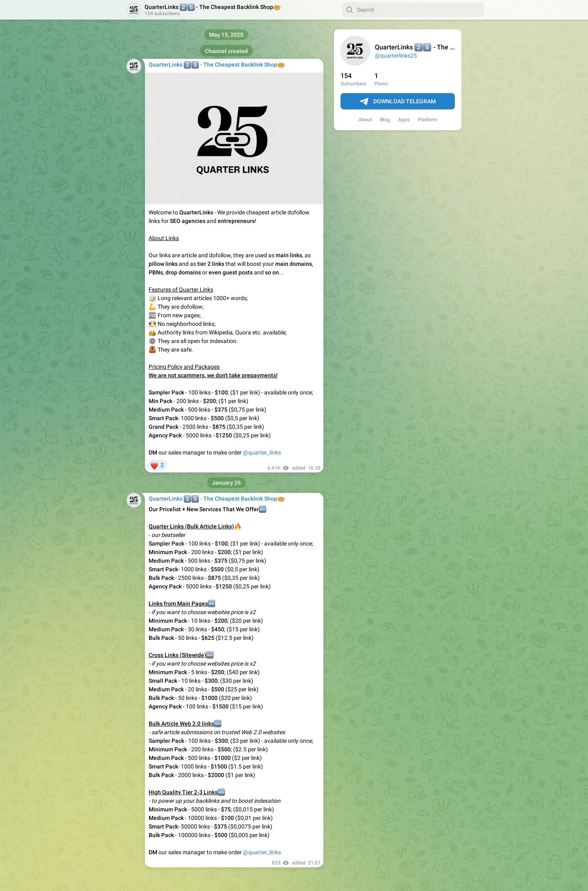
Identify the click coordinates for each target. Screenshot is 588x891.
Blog (385, 120)
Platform (428, 120)
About (365, 120)
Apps (404, 120)
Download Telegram (398, 102)
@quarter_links (262, 452)
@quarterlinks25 (396, 56)
